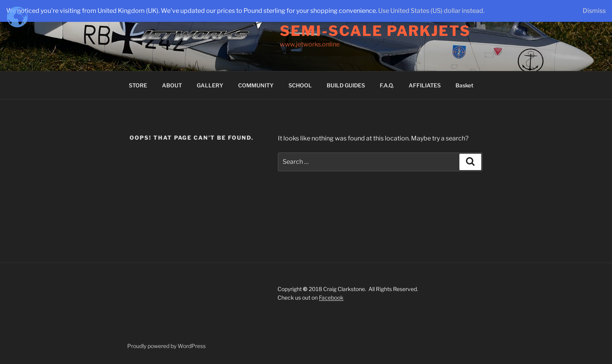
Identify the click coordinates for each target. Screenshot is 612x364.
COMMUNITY (256, 85)
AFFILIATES (425, 85)
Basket (464, 85)
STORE (138, 85)
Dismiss (594, 11)
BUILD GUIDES (346, 85)
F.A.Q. (387, 85)
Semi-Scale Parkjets (375, 31)
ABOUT (172, 85)
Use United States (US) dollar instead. (431, 11)
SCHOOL (300, 85)
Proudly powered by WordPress (166, 346)
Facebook (331, 297)
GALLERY (210, 85)
